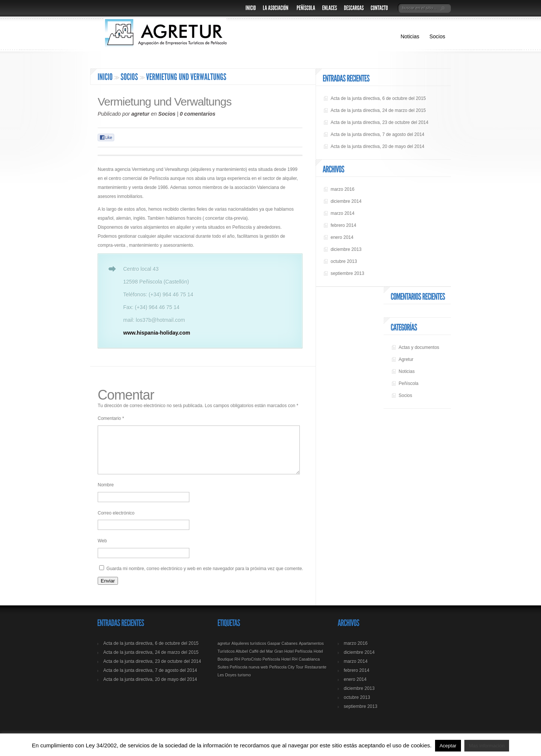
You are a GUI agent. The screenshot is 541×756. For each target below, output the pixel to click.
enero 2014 (342, 237)
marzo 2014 (342, 213)
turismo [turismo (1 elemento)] (244, 684)
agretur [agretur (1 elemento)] (224, 652)
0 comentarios (197, 114)
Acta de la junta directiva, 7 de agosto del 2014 (378, 134)
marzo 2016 (342, 189)
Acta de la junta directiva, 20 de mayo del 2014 (378, 146)
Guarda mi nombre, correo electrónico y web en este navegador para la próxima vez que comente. (205, 578)
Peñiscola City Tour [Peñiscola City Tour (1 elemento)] (286, 676)
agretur (141, 114)
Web (102, 550)
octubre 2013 (344, 261)
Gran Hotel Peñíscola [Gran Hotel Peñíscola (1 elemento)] (293, 660)
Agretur (406, 359)
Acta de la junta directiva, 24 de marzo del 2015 (378, 110)
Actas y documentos (419, 347)
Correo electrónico (116, 522)
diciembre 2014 (346, 201)
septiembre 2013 (347, 273)
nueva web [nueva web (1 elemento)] (258, 676)
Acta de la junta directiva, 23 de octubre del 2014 (379, 122)
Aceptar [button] (448, 746)
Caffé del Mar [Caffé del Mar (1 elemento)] (261, 660)
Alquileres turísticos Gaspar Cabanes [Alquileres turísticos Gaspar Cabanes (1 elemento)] (264, 652)
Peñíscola (409, 383)
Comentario (111, 418)
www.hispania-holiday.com (157, 333)
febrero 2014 (343, 225)
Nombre (106, 494)
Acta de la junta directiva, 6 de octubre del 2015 (378, 98)
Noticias (410, 36)
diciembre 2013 (346, 249)
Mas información (487, 746)
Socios (437, 36)
